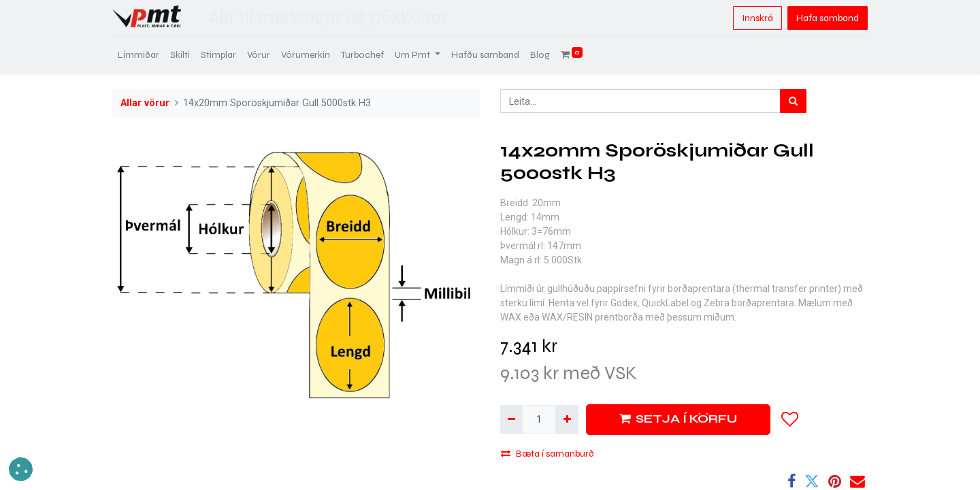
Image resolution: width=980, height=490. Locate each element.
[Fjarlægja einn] (511, 420)
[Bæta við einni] (567, 420)
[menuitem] (138, 55)
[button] (790, 419)
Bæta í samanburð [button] (548, 454)
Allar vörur (145, 103)
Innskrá (757, 18)
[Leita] (793, 101)
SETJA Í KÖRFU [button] (678, 419)
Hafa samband (828, 18)
